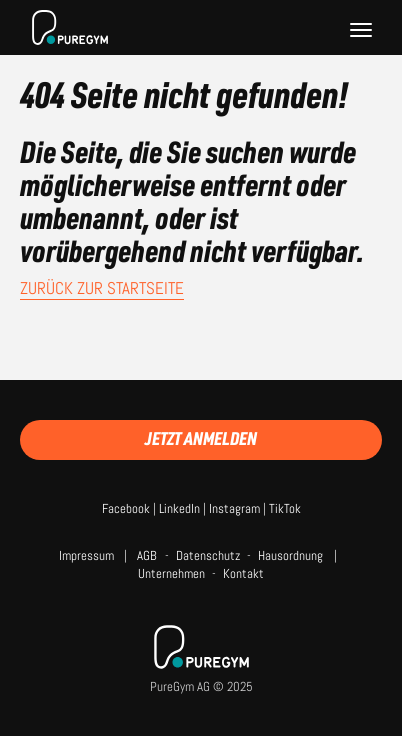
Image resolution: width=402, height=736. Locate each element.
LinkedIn (179, 508)
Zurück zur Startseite (102, 288)
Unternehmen (171, 573)
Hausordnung (290, 555)
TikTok (285, 508)
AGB (147, 555)
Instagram (234, 508)
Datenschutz (208, 555)
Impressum (86, 555)
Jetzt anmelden (201, 438)
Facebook (126, 508)
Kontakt (243, 573)
